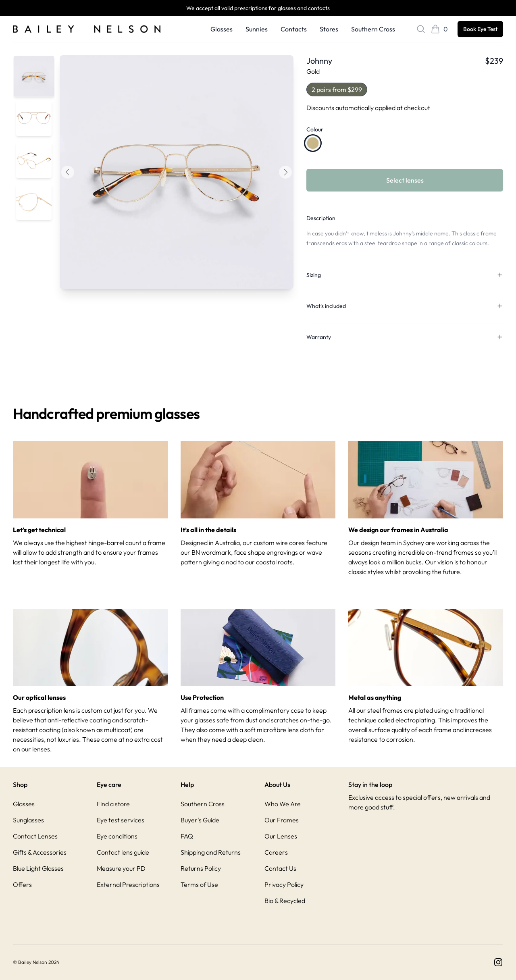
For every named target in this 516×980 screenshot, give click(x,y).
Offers (22, 884)
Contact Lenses (35, 836)
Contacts (294, 29)
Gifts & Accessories (40, 852)
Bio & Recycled (285, 901)
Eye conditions (117, 836)
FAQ (187, 836)
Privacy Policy (284, 884)
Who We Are (283, 804)
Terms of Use (199, 884)
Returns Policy (201, 868)
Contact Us (280, 868)
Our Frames (282, 820)
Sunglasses (28, 820)
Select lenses (405, 180)
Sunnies (257, 29)
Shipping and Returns (211, 852)
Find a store (113, 804)
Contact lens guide (123, 852)
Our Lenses (281, 836)
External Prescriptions (128, 884)
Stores (329, 29)
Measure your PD (121, 868)
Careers (276, 852)
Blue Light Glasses (38, 868)
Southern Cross (373, 29)
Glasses (222, 29)
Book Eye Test (480, 29)
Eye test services (121, 820)
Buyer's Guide (200, 820)
